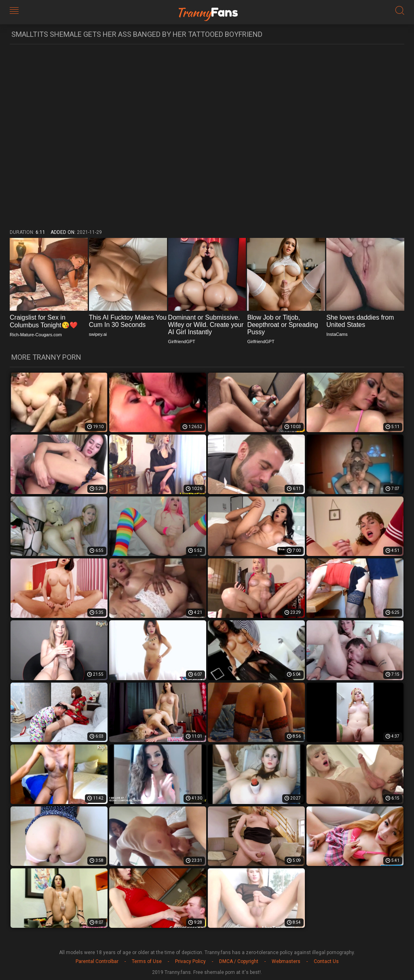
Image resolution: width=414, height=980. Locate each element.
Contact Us (326, 961)
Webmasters (286, 961)
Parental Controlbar (97, 961)
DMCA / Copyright (239, 961)
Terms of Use (147, 961)
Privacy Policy (190, 961)
